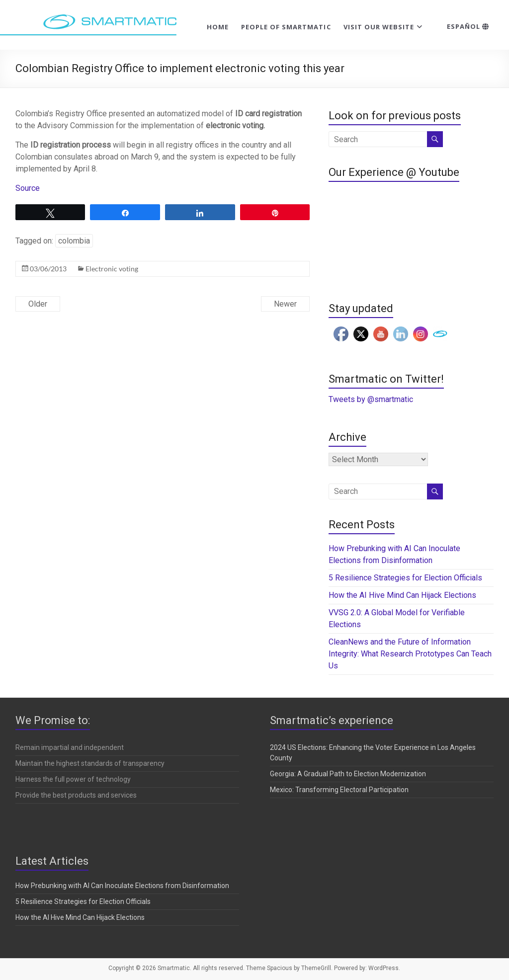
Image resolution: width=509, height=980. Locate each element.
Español (468, 26)
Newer (285, 304)
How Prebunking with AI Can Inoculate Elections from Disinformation (122, 886)
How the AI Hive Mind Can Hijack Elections (402, 595)
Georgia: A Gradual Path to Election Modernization (348, 774)
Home (218, 27)
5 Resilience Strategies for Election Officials (405, 578)
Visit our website (379, 27)
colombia (74, 241)
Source (28, 188)
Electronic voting (112, 269)
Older (38, 304)
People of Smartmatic (286, 27)
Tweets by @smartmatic (371, 399)
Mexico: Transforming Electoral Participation (339, 790)
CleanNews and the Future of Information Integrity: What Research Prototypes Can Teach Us (410, 654)
